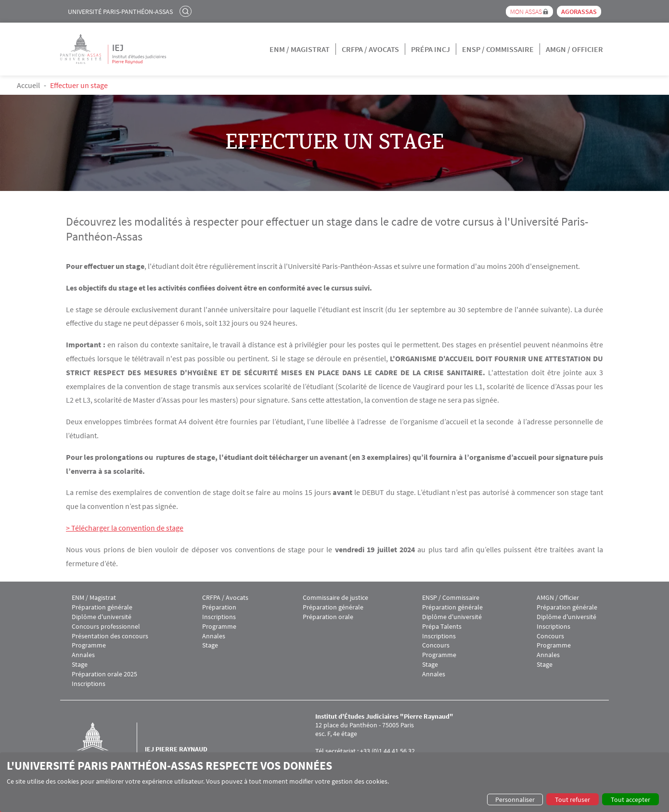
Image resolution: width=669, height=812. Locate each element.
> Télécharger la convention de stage (125, 528)
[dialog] (334, 782)
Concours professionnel (106, 627)
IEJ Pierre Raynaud (176, 749)
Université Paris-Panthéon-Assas (120, 12)
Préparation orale (328, 617)
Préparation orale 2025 (104, 674)
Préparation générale (102, 607)
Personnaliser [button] (515, 799)
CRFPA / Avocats (370, 49)
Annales (83, 655)
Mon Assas (526, 12)
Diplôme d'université (102, 617)
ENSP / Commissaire (498, 49)
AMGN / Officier (574, 49)
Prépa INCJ (431, 49)
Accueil (28, 85)
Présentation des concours (110, 636)
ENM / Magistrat (300, 49)
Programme (89, 645)
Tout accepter (630, 799)
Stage (80, 665)
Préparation (219, 607)
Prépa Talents (442, 627)
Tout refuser (573, 799)
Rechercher (187, 11)
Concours (436, 645)
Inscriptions (89, 684)
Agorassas (579, 12)
